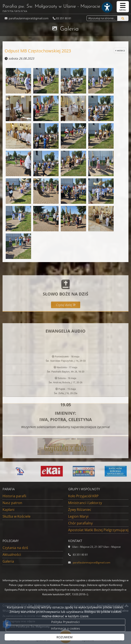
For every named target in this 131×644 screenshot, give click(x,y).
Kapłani (8, 510)
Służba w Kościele (17, 516)
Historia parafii (14, 496)
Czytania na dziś (15, 548)
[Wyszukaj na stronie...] (102, 18)
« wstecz (120, 50)
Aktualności (12, 555)
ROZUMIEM (65, 637)
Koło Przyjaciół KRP (83, 496)
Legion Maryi (78, 516)
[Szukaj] (123, 18)
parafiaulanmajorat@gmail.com (28, 18)
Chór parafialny (80, 523)
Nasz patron (12, 503)
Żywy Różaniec (80, 510)
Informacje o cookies (65, 628)
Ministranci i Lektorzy (85, 503)
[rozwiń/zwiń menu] (123, 7)
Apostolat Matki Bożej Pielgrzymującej (98, 530)
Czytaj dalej (66, 319)
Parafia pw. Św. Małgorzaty (51, 8)
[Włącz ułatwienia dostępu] (107, 7)
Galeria (69, 29)
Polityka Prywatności (65, 622)
